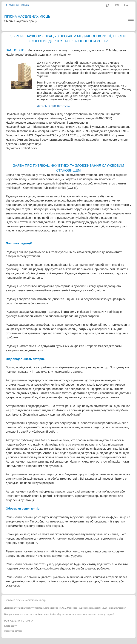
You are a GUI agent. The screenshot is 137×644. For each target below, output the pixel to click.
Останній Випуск (18, 5)
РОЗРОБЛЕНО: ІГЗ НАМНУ (19, 621)
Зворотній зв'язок (13, 631)
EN (117, 5)
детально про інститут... (54, 106)
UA (126, 5)
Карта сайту (10, 626)
